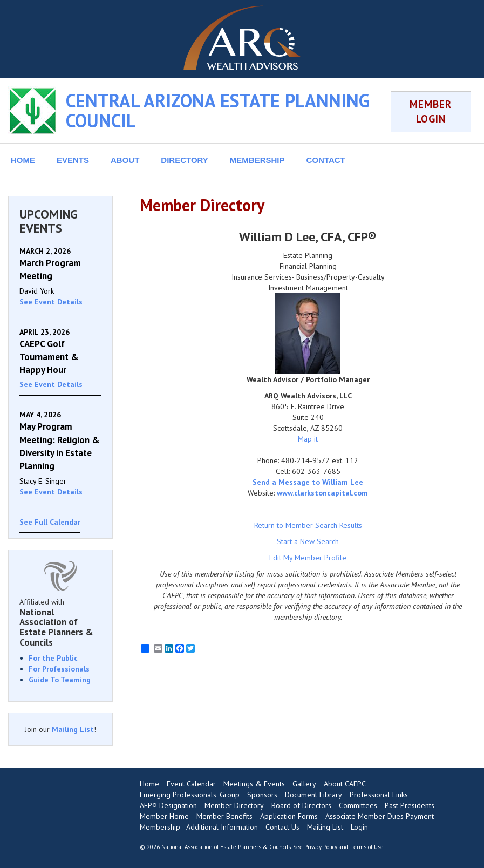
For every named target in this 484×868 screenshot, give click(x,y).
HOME (23, 160)
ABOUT (125, 160)
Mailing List (73, 729)
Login (359, 827)
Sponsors (262, 795)
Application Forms (289, 816)
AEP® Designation (168, 805)
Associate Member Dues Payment (380, 816)
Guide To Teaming (60, 680)
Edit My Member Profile (308, 558)
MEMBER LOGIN (431, 111)
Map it (308, 439)
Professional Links (379, 795)
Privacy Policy (321, 847)
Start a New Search (308, 541)
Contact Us (282, 827)
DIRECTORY (185, 160)
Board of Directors (301, 805)
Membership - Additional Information (199, 827)
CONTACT (326, 160)
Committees (358, 805)
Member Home (164, 816)
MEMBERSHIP (257, 160)
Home (149, 784)
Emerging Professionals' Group (190, 795)
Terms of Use (367, 847)
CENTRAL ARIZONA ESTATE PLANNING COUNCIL (218, 110)
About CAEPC (345, 784)
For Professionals (59, 669)
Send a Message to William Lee (308, 482)
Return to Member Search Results (308, 525)
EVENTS (73, 160)
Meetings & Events (254, 784)
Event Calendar (191, 784)
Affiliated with (60, 622)
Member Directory (234, 805)
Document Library (313, 795)
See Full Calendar (50, 522)
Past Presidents (410, 805)
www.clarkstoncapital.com (322, 493)
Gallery (304, 784)
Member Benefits (224, 816)
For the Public (53, 658)
